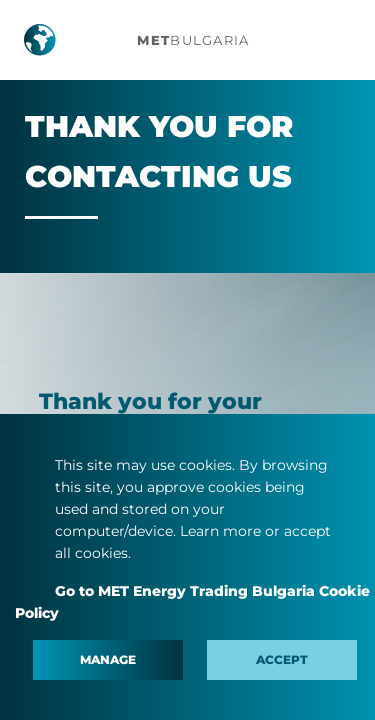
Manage (108, 659)
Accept (282, 659)
